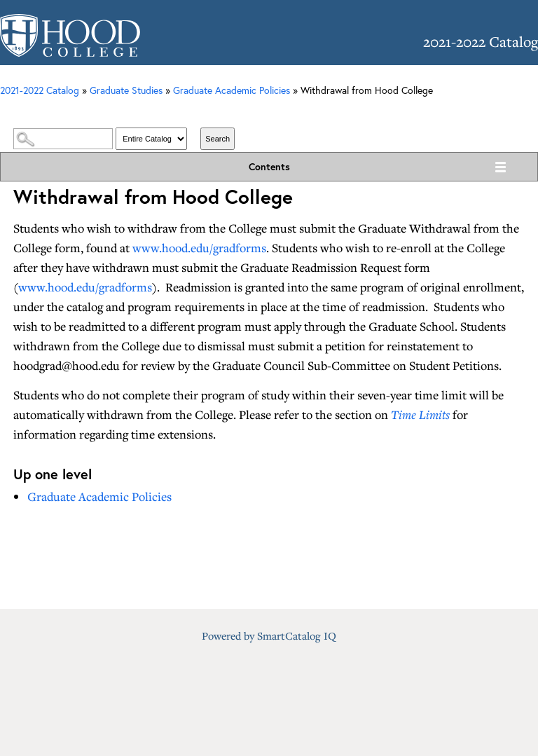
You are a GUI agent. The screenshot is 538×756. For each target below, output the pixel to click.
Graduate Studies (126, 90)
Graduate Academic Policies (232, 90)
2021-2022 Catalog (40, 90)
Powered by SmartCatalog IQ (269, 635)
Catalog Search (269, 114)
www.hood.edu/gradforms (199, 248)
